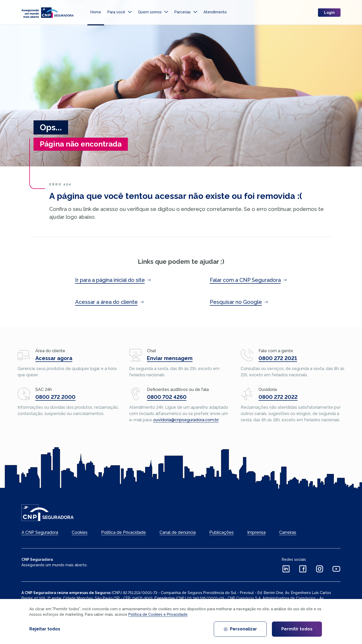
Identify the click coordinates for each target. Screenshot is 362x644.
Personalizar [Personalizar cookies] (240, 629)
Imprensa (256, 532)
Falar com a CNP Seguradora (248, 280)
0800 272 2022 (278, 397)
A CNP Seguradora (40, 532)
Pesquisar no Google (239, 302)
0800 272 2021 (278, 358)
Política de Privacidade (124, 532)
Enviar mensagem (170, 358)
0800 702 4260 (167, 397)
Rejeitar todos (45, 629)
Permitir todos (297, 629)
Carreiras (288, 532)
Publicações (221, 532)
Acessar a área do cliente (110, 302)
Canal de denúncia (178, 532)
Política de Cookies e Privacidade (158, 614)
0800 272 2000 (55, 397)
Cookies (80, 532)
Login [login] (329, 13)
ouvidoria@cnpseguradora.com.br (186, 420)
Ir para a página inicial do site (113, 280)
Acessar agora (54, 358)
